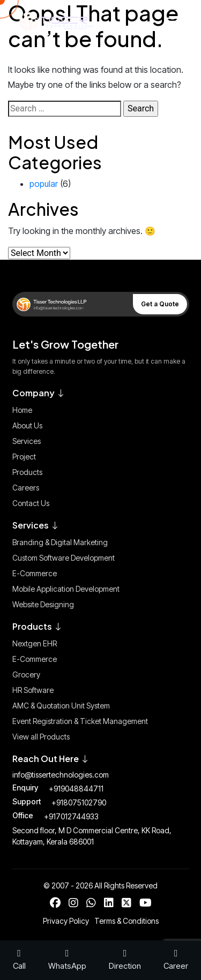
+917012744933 (71, 816)
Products (27, 472)
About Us (27, 425)
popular (44, 184)
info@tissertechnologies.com (61, 775)
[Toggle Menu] (170, 21)
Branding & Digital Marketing (60, 542)
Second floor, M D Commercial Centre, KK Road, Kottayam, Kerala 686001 (92, 836)
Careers (26, 488)
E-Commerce (35, 573)
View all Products (41, 737)
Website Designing (43, 604)
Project (24, 457)
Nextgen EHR (35, 643)
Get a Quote (160, 304)
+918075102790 (79, 802)
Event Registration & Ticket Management (80, 721)
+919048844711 (76, 789)
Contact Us (31, 503)
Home (22, 410)
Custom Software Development (64, 558)
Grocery (26, 674)
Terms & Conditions (126, 921)
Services (27, 441)
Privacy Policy (66, 921)
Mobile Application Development (66, 589)
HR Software (33, 690)
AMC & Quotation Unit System (61, 706)
